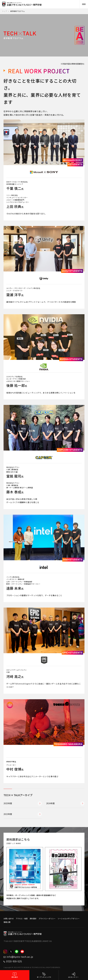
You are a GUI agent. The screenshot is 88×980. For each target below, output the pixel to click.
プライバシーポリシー (47, 918)
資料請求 (15, 975)
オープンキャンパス (44, 975)
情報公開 (7, 922)
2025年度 (23, 803)
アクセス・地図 (22, 918)
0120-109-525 (13, 962)
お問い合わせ (9, 918)
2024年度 (65, 803)
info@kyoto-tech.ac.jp (18, 957)
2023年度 (23, 814)
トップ (5, 11)
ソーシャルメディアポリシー (69, 918)
